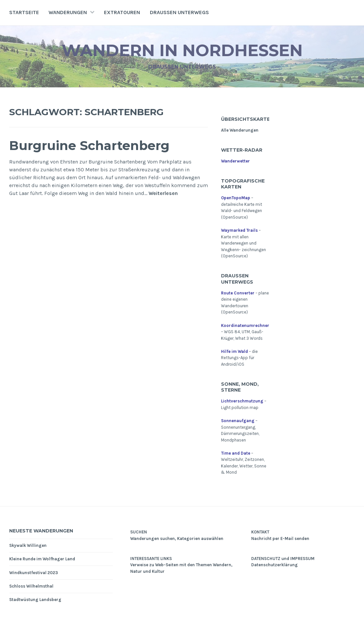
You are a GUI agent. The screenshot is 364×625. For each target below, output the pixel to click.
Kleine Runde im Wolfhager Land (42, 559)
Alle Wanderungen (240, 130)
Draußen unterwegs (179, 12)
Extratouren (122, 12)
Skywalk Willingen (28, 545)
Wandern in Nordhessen (182, 50)
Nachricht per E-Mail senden (280, 539)
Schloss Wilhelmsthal (31, 586)
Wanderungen (68, 12)
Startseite (24, 12)
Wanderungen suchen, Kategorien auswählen (177, 539)
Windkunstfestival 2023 (34, 573)
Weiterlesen (163, 194)
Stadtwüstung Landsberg (35, 600)
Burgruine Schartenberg (89, 146)
